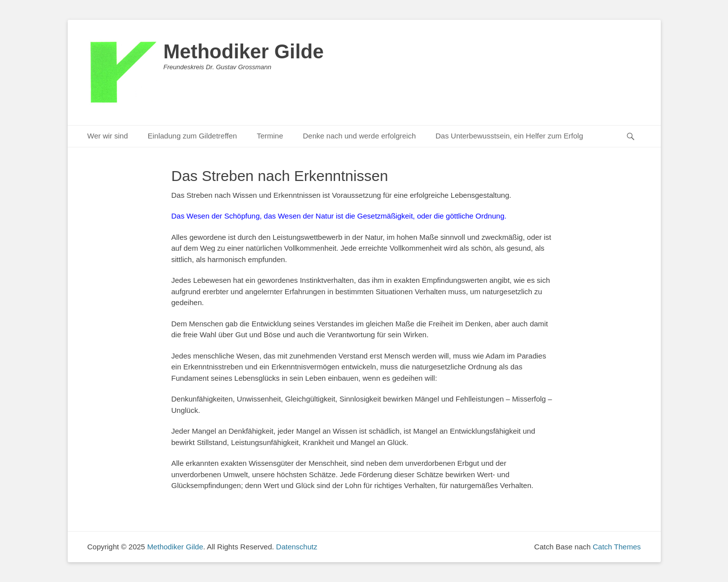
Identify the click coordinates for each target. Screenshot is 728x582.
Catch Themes (617, 547)
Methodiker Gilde (244, 51)
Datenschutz (297, 547)
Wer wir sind (108, 136)
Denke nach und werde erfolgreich (359, 136)
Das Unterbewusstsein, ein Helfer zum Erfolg (509, 136)
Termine (270, 136)
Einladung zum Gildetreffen (193, 136)
